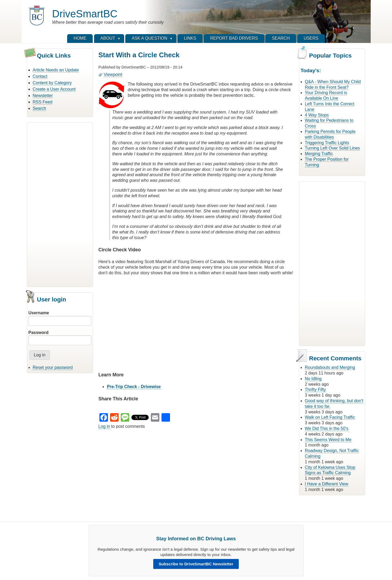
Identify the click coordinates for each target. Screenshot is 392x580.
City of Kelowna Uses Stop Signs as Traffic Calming (330, 470)
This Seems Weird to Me (328, 440)
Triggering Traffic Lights (327, 143)
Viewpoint (113, 74)
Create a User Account (54, 89)
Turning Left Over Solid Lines (332, 148)
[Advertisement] (60, 204)
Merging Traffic (319, 154)
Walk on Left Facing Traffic (330, 417)
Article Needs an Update (56, 70)
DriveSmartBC (85, 14)
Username (39, 313)
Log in (104, 426)
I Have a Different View (327, 484)
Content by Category (52, 83)
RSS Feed (43, 102)
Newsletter (43, 96)
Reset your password (53, 367)
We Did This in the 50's (327, 428)
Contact (40, 76)
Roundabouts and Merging (330, 367)
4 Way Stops (317, 115)
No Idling (313, 379)
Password (39, 333)
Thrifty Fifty (315, 390)
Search (40, 108)
